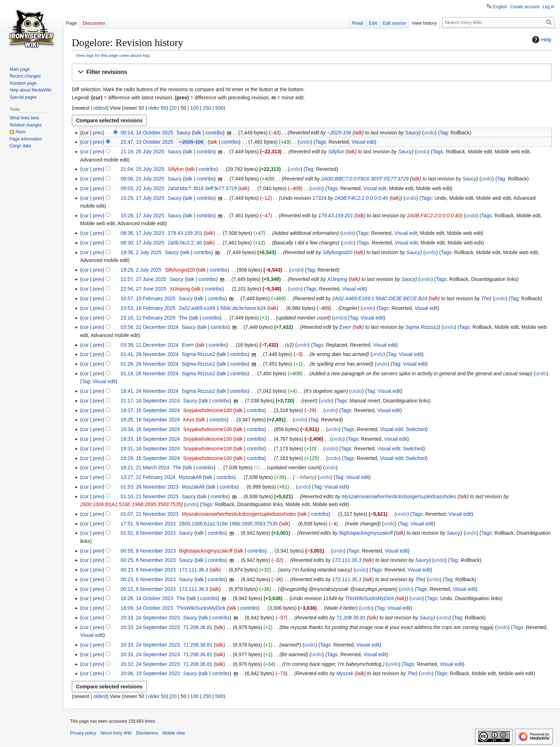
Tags (321, 142)
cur (85, 142)
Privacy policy (83, 733)
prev (98, 133)
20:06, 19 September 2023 (150, 673)
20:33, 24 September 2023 (150, 618)
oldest (100, 108)
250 (207, 108)
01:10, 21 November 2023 (150, 496)
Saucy (412, 133)
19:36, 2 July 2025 (141, 252)
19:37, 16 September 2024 (150, 410)
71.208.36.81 (351, 618)
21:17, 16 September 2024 (150, 401)
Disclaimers (147, 733)
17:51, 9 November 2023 (148, 524)
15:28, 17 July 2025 (142, 216)
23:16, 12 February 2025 (148, 318)
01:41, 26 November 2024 (150, 354)
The (485, 298)
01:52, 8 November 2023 (148, 533)
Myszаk (345, 673)
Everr (345, 327)
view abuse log (135, 55)
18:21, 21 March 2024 (145, 468)
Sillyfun (336, 152)
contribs (214, 133)
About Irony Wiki (116, 733)
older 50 (157, 108)
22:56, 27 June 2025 (144, 289)
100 (194, 108)
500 (219, 108)
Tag (444, 133)
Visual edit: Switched (403, 429)
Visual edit (363, 142)
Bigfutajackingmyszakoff (366, 533)
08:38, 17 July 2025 (142, 233)
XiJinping (337, 279)
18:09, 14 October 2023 (147, 608)
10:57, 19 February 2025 (148, 298)
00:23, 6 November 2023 (148, 570)
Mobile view (174, 733)
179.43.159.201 (336, 216)
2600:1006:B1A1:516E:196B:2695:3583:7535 (131, 504)
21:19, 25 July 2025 (142, 152)
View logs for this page (97, 55)
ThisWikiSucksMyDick (369, 598)
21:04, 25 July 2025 (142, 169)
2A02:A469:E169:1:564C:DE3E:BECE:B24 (380, 298)
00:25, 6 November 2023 (148, 560)
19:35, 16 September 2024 (150, 420)
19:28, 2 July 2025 (141, 270)
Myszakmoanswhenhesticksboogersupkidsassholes (399, 496)
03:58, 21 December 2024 (150, 327)
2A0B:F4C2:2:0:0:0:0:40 (361, 198)
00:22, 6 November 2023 (148, 589)
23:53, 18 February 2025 (148, 308)
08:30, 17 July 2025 (142, 243)
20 (174, 108)
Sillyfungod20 (337, 252)
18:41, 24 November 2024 (150, 391)
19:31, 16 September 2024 (150, 449)
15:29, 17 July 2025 (142, 198)
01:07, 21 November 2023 (150, 514)
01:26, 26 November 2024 (150, 364)
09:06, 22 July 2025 (142, 179)
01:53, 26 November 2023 (150, 487)
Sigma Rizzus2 (422, 327)
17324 (319, 198)
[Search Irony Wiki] (498, 22)
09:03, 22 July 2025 (142, 188)
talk (197, 133)
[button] (312, 72)
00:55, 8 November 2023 (148, 551)
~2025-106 (339, 133)
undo (429, 133)
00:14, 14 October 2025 (147, 133)
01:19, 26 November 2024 (150, 373)
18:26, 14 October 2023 (147, 598)
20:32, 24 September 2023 (150, 664)
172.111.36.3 (347, 560)
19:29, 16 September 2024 (150, 458)
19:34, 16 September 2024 (150, 429)
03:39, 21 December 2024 (150, 345)
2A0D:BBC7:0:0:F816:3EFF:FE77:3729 (365, 179)
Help (541, 40)
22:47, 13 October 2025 (147, 142)
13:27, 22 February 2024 (148, 477)
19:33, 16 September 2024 (150, 439)
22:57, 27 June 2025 (144, 279)
